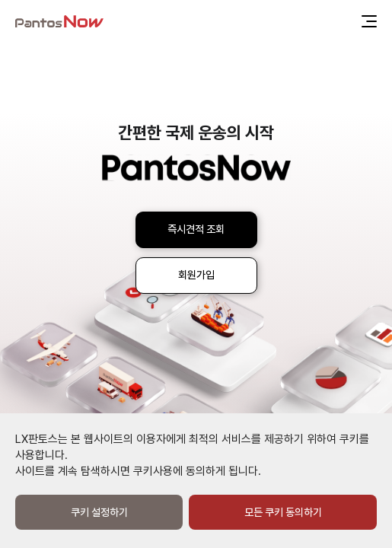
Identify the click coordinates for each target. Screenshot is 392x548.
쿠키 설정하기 (99, 512)
